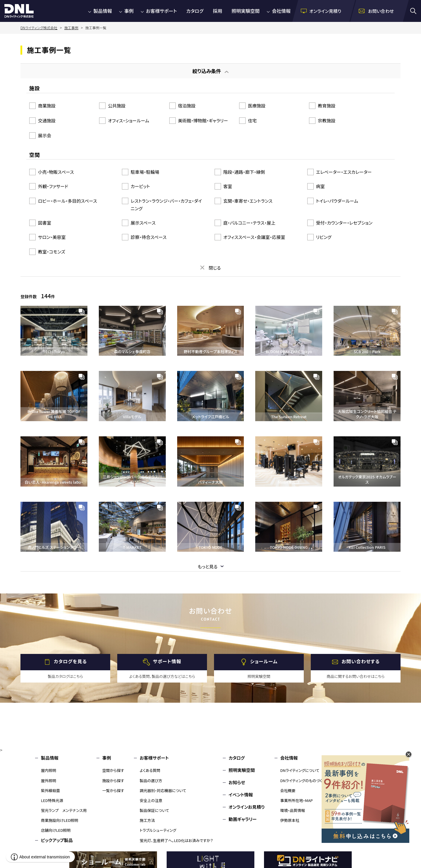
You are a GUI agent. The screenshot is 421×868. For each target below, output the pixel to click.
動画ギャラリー (243, 819)
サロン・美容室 (52, 237)
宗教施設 (327, 120)
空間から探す (113, 770)
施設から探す (113, 781)
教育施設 (327, 106)
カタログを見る (70, 661)
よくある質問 (150, 770)
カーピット (140, 186)
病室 (320, 186)
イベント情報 (241, 795)
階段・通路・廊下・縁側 (244, 172)
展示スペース (143, 223)
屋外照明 (49, 781)
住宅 (252, 120)
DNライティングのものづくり (303, 781)
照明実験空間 (246, 11)
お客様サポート (161, 11)
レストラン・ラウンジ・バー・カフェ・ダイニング (166, 205)
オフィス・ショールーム (128, 120)
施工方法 (147, 820)
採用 (218, 11)
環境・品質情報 (293, 810)
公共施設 (117, 106)
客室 (228, 186)
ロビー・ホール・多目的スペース (68, 201)
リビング (324, 237)
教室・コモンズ (52, 252)
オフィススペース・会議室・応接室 (254, 237)
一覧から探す (113, 790)
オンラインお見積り (247, 807)
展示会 (45, 135)
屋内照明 (49, 770)
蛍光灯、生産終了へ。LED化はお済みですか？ (176, 840)
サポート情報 (167, 661)
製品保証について (155, 810)
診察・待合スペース (149, 237)
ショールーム (264, 661)
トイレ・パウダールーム (337, 201)
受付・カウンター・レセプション (344, 223)
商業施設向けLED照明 (59, 820)
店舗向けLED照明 (56, 830)
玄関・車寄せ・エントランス (248, 201)
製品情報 (103, 11)
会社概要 (288, 790)
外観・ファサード (53, 186)
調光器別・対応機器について (163, 790)
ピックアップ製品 (57, 840)
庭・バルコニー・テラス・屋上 (249, 223)
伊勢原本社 (290, 820)
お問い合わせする (361, 661)
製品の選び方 (151, 781)
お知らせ (237, 782)
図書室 (45, 223)
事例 (129, 11)
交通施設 (47, 120)
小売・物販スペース (56, 172)
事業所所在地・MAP (297, 800)
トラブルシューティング (158, 830)
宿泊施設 (187, 106)
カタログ (195, 11)
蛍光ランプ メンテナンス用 (64, 810)
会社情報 (281, 11)
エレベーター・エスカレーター (344, 172)
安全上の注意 (151, 800)
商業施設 (47, 106)
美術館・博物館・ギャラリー (203, 120)
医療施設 (257, 106)
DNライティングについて (300, 770)
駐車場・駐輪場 (145, 172)
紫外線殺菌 (50, 790)
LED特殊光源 (52, 800)
